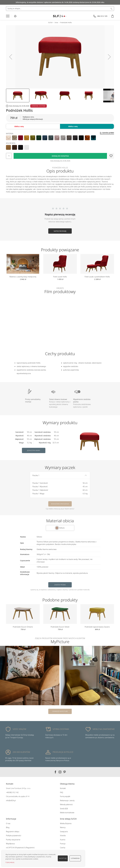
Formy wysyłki (65, 796)
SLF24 (50, 22)
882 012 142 (14, 792)
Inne (56, 22)
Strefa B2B (64, 809)
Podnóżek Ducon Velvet (60, 627)
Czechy (63, 848)
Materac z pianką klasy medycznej (23, 277)
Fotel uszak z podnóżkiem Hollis (97, 277)
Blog (8, 827)
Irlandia (63, 836)
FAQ (62, 792)
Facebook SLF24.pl (55, 772)
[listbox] (60, 138)
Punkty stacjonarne (13, 840)
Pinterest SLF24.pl (65, 772)
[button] (11, 57)
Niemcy (63, 827)
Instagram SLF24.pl (60, 772)
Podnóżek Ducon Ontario (23, 627)
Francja (63, 844)
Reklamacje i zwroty (67, 800)
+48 (7, 792)
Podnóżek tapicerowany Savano (97, 627)
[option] (8, 138)
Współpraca (10, 844)
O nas (8, 823)
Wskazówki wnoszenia (60, 504)
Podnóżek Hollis (66, 22)
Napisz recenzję (60, 231)
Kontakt (63, 788)
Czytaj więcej (10, 862)
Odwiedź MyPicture (60, 711)
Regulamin (30, 848)
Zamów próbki (60, 585)
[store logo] (60, 16)
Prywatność (20, 848)
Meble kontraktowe (67, 813)
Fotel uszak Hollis (60, 277)
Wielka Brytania (66, 823)
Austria (63, 840)
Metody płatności (66, 804)
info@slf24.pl (11, 800)
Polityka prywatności (14, 836)
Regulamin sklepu (13, 832)
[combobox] (60, 9)
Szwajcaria (64, 832)
